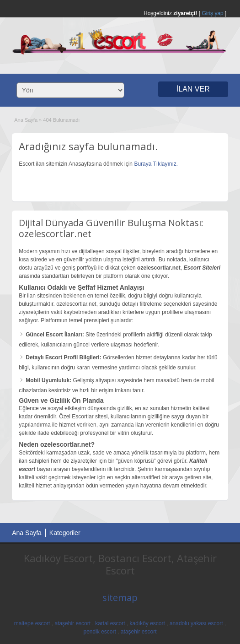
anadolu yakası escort (196, 623)
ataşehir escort (72, 623)
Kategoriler (65, 533)
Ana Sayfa (26, 120)
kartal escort (110, 623)
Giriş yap (212, 13)
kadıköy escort (147, 623)
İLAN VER (193, 89)
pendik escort (99, 632)
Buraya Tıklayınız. (156, 164)
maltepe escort (32, 623)
